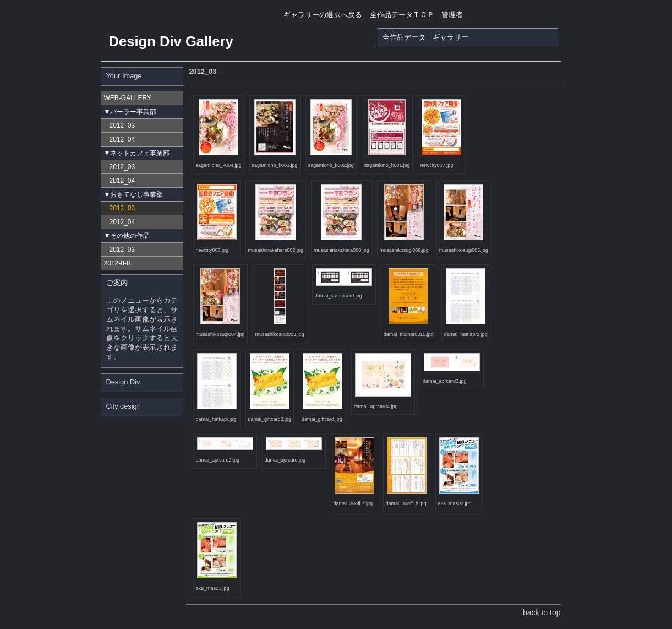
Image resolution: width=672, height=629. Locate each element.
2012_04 (120, 139)
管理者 (452, 15)
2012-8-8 (117, 263)
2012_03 (120, 126)
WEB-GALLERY (128, 98)
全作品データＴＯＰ (402, 15)
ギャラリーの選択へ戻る (323, 15)
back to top (542, 612)
